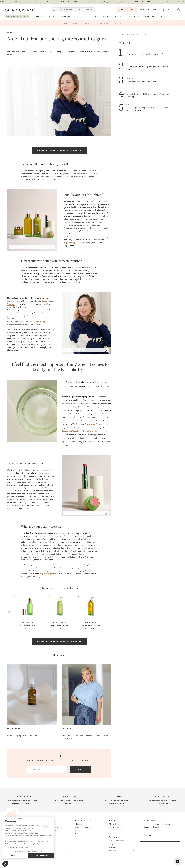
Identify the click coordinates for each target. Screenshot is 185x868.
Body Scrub (114, 844)
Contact (79, 824)
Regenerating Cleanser (94, 424)
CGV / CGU (135, 864)
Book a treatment (149, 10)
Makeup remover (116, 827)
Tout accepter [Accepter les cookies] (41, 856)
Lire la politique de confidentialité (16, 847)
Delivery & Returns (83, 827)
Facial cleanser (115, 831)
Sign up (80, 769)
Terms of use (148, 864)
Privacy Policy (163, 864)
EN (10, 864)
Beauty (76, 23)
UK (14, 864)
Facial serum (114, 834)
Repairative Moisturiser (71, 431)
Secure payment (82, 834)
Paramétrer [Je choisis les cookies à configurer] (15, 856)
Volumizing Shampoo (73, 568)
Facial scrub (114, 837)
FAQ (77, 831)
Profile (104, 23)
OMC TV (117, 23)
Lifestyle (90, 23)
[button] (5, 864)
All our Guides (115, 824)
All (66, 23)
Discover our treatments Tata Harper (59, 150)
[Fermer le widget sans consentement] (14, 818)
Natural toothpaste (117, 840)
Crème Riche (88, 431)
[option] (28, 613)
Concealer (113, 847)
